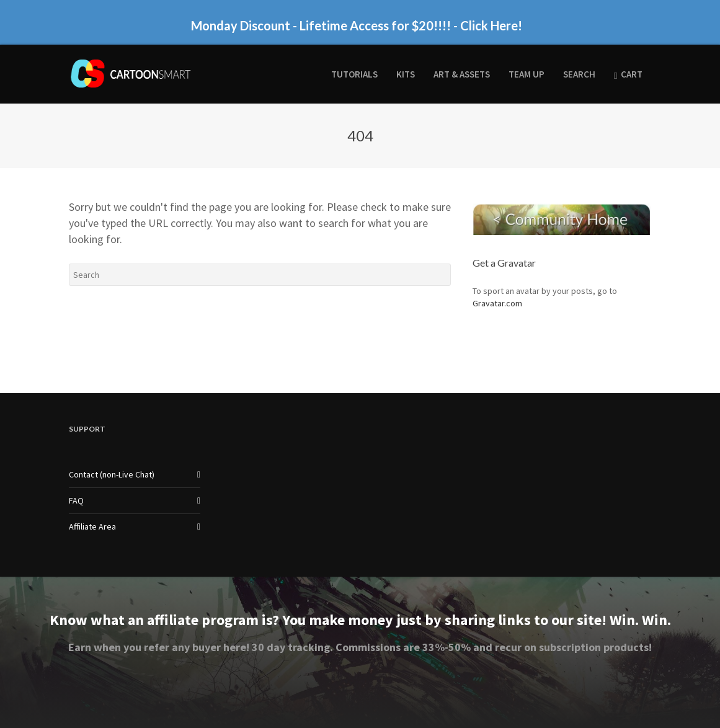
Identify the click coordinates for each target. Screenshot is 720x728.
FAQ (76, 500)
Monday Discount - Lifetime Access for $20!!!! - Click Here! (357, 25)
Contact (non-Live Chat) (112, 474)
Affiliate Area (92, 526)
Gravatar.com (497, 303)
